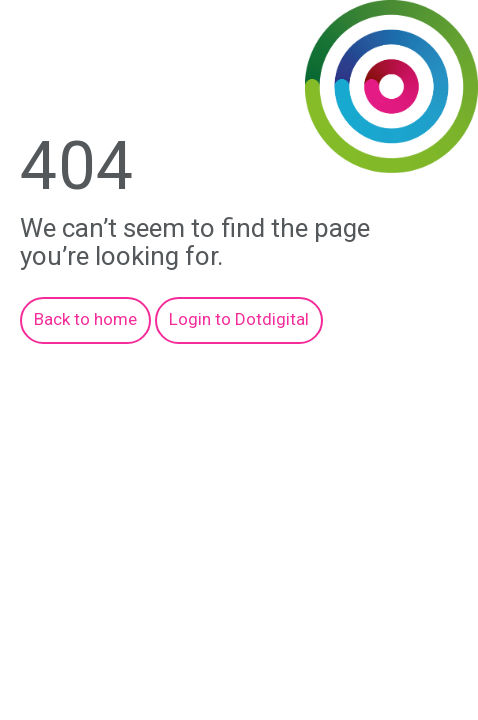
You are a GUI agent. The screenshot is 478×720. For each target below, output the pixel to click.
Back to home (85, 319)
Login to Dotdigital (239, 319)
